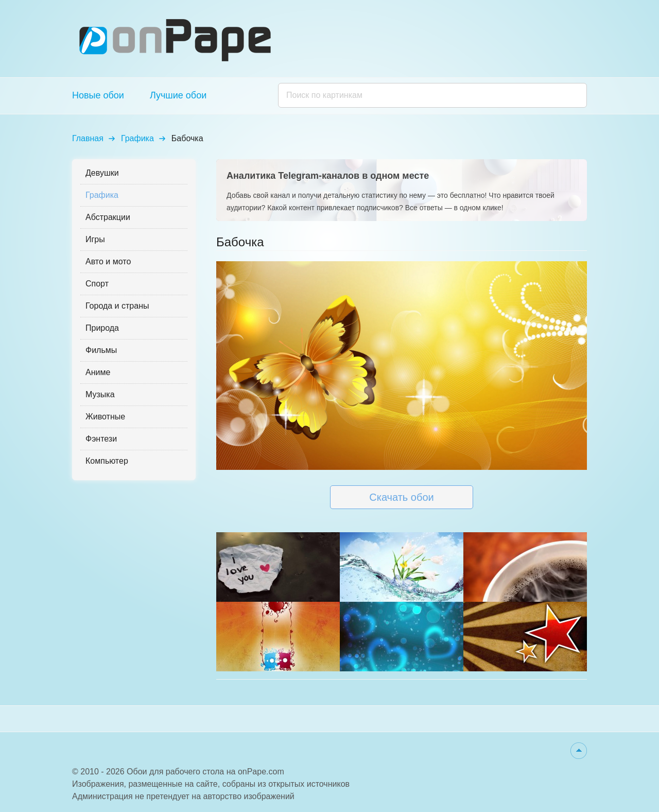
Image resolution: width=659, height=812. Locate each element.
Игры (95, 239)
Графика (137, 138)
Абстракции (108, 217)
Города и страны (117, 306)
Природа (102, 328)
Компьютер (107, 461)
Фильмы (101, 350)
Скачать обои (401, 497)
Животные (105, 417)
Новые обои (98, 95)
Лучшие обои (178, 95)
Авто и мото (108, 261)
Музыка (100, 394)
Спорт (97, 284)
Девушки (102, 173)
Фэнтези (101, 439)
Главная (88, 138)
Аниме (98, 372)
